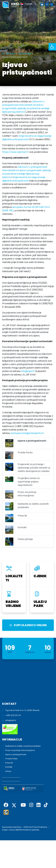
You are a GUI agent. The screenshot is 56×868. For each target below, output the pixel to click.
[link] (52, 47)
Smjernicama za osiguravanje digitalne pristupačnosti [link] (27, 138)
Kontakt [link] (9, 767)
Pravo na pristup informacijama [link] (20, 750)
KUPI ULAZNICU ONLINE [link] (28, 625)
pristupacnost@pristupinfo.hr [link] (27, 433)
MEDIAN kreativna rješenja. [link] (27, 830)
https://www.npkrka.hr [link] (15, 152)
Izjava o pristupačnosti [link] (16, 754)
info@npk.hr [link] (28, 371)
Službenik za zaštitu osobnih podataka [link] (23, 746)
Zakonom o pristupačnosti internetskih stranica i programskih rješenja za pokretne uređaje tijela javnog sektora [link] (26, 107)
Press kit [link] (9, 763)
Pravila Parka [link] (11, 759)
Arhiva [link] (8, 771)
